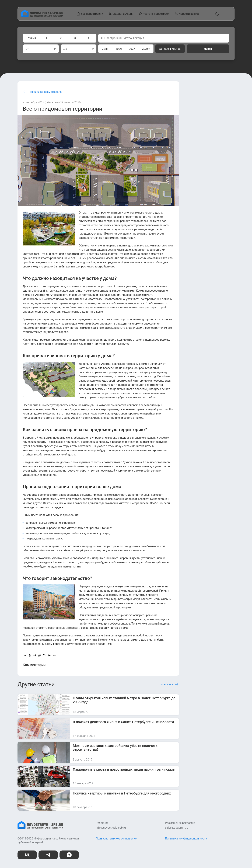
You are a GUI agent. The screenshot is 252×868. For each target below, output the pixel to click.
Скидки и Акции (121, 14)
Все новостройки (90, 14)
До (65, 49)
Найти (208, 49)
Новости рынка (187, 14)
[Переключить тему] (216, 14)
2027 (132, 49)
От (27, 49)
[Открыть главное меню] (227, 14)
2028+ (146, 49)
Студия (31, 38)
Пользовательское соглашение (116, 839)
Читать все (169, 684)
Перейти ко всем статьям (43, 92)
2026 (119, 49)
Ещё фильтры (170, 49)
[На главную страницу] (42, 16)
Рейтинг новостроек (154, 14)
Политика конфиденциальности (186, 839)
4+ (89, 38)
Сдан (105, 49)
